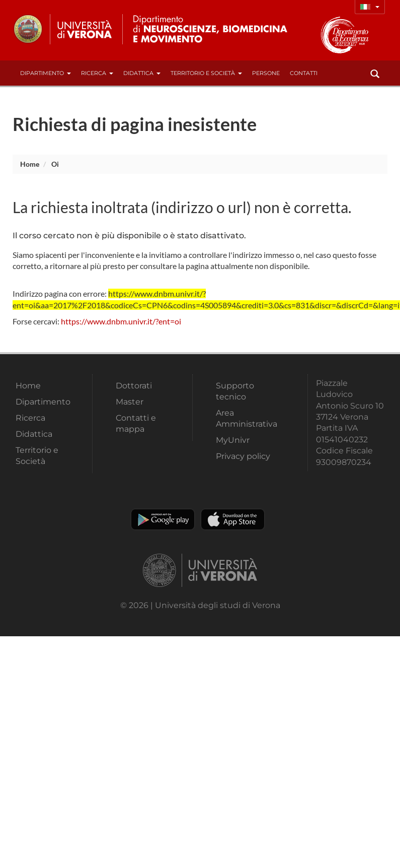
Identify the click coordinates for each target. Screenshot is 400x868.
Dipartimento (46, 73)
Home (30, 164)
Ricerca (97, 73)
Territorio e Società (206, 73)
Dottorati (134, 386)
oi (55, 164)
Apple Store (233, 519)
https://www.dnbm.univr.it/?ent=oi (121, 321)
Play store (163, 519)
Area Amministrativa (247, 418)
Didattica (142, 73)
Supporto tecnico (235, 391)
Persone (266, 73)
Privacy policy (243, 456)
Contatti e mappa (136, 423)
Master (130, 402)
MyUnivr (233, 440)
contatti (304, 73)
